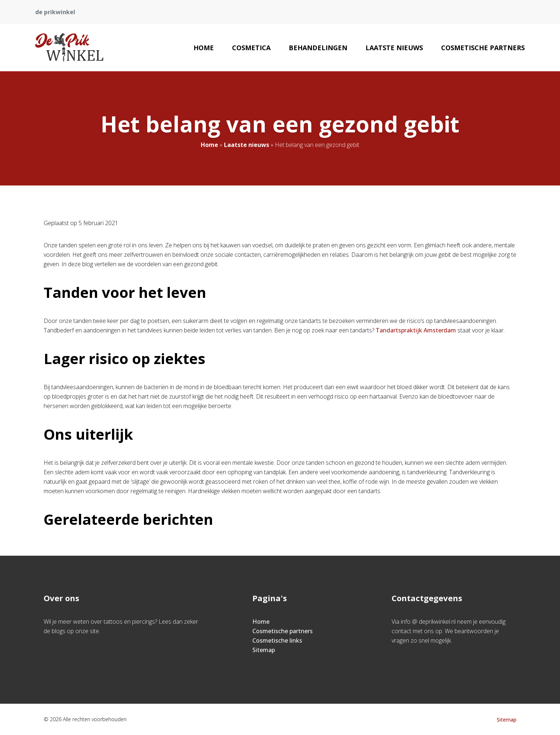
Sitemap (264, 650)
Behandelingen (318, 48)
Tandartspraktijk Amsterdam (416, 330)
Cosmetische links (277, 640)
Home (204, 48)
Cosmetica (251, 48)
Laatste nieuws (394, 48)
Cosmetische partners (483, 48)
